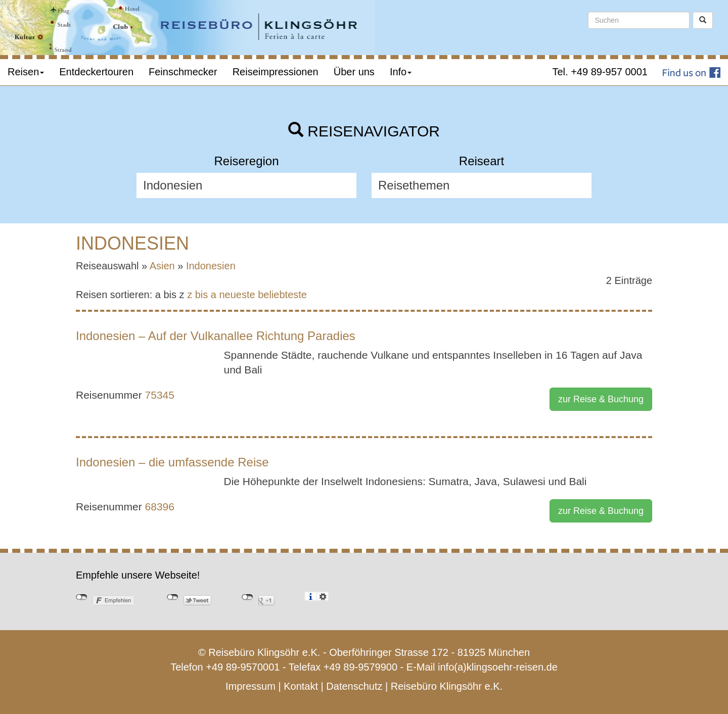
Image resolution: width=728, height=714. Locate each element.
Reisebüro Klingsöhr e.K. (447, 686)
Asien (162, 266)
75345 (160, 395)
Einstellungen (323, 596)
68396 (160, 507)
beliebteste (282, 295)
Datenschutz (354, 686)
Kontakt (301, 686)
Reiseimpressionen (276, 72)
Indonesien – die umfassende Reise (172, 462)
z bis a (202, 295)
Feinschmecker (183, 72)
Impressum (251, 686)
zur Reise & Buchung (601, 399)
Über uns (354, 72)
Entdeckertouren (96, 72)
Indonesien (211, 266)
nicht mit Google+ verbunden (247, 597)
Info (401, 72)
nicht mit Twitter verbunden (173, 597)
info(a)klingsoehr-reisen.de (498, 667)
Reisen (26, 72)
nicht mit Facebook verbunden (82, 597)
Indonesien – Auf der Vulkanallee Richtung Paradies (216, 336)
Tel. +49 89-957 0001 (600, 72)
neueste (237, 295)
